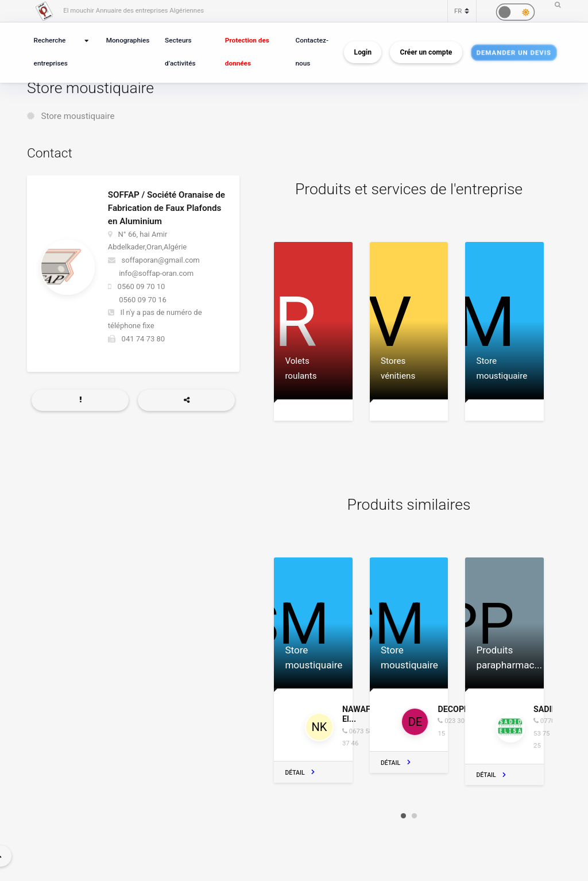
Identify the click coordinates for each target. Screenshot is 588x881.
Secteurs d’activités (180, 52)
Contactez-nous (312, 52)
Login (363, 52)
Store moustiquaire (78, 116)
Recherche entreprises (51, 52)
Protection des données (247, 52)
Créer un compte (426, 52)
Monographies (128, 40)
